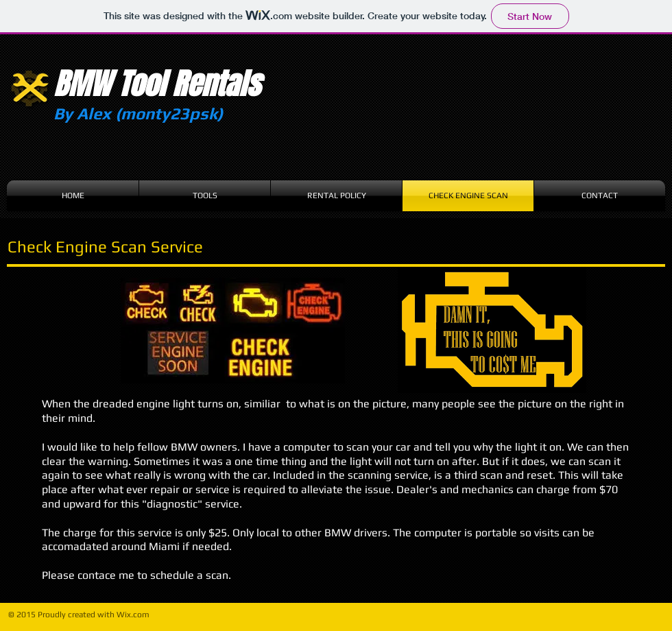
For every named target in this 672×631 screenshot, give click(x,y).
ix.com (137, 615)
